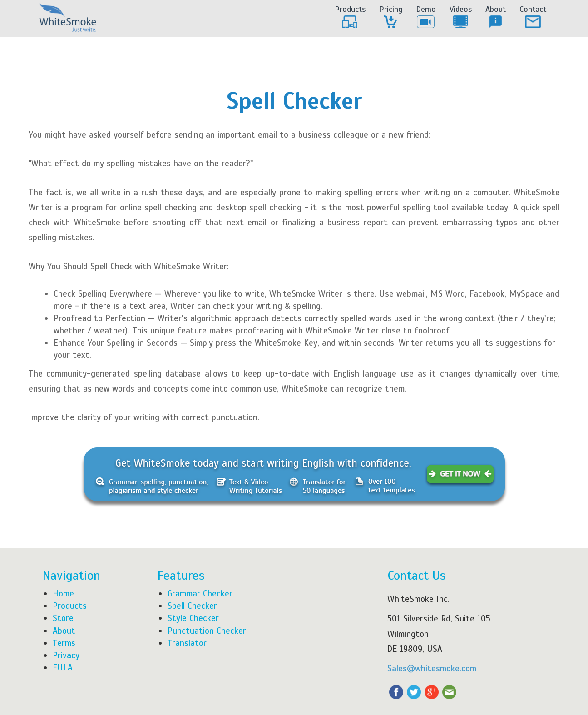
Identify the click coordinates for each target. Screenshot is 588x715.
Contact (533, 17)
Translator (187, 643)
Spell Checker (192, 606)
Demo (426, 17)
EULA (63, 668)
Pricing (391, 17)
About (496, 17)
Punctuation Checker (207, 631)
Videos (461, 17)
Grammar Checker (200, 593)
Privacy (66, 655)
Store (63, 618)
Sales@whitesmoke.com (432, 668)
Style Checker (193, 618)
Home (63, 593)
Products (350, 17)
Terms (64, 643)
